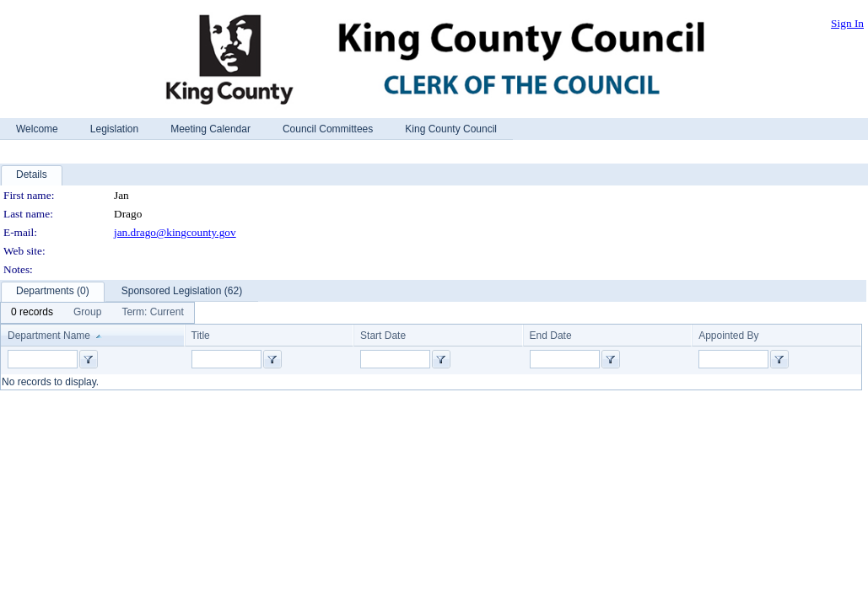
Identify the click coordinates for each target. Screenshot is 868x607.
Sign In (847, 23)
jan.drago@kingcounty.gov (175, 232)
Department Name (49, 336)
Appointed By (728, 336)
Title (201, 336)
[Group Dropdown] (87, 313)
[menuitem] (32, 313)
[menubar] (97, 313)
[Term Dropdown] (152, 313)
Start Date (383, 336)
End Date (551, 336)
